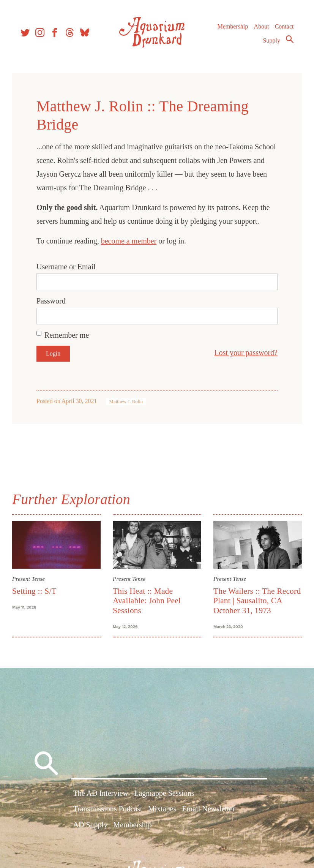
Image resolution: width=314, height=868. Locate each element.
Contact (284, 26)
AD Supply (91, 825)
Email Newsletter (208, 809)
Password (51, 301)
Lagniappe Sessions (164, 793)
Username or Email (66, 267)
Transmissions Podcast (108, 809)
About (261, 26)
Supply (272, 40)
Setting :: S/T (34, 591)
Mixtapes (162, 809)
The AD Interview (101, 793)
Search (290, 39)
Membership (233, 26)
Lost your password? (246, 353)
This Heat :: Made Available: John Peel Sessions (147, 601)
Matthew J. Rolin (126, 402)
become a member (129, 241)
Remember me (67, 335)
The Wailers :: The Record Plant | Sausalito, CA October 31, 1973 (257, 601)
